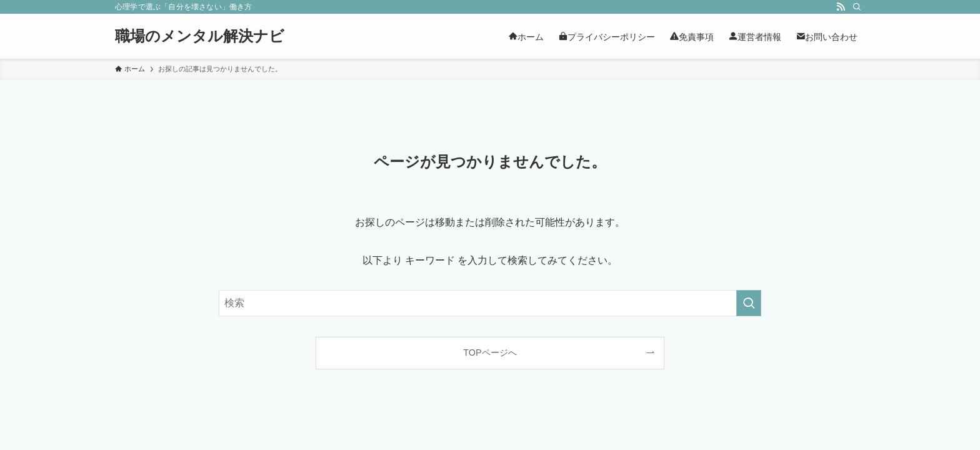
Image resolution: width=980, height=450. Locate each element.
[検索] (857, 7)
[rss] (841, 7)
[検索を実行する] (749, 303)
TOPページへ (490, 352)
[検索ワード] (490, 303)
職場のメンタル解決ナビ (200, 36)
